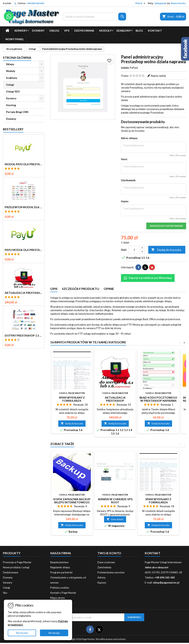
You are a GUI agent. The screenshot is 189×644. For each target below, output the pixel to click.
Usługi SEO (13, 91)
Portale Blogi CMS (17, 112)
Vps (67, 31)
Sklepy (10, 64)
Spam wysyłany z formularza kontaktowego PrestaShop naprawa (72, 402)
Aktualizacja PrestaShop (24, 293)
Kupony (102, 583)
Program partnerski (61, 572)
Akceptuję (54, 633)
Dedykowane (84, 31)
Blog (139, 31)
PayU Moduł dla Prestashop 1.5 (24, 250)
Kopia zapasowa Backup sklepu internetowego (72, 501)
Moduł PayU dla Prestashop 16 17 (24, 164)
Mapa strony (58, 598)
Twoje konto (109, 553)
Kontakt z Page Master (63, 593)
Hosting (11, 105)
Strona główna (17, 57)
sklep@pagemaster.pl (166, 583)
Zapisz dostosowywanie (166, 226)
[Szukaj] (94, 17)
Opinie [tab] (109, 289)
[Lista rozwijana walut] (141, 3)
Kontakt (7, 3)
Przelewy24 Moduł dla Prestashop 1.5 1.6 (24, 207)
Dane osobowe (106, 562)
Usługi (54, 31)
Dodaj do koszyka (166, 250)
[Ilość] (134, 250)
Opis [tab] (54, 289)
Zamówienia (104, 567)
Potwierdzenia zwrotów (111, 572)
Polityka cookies (60, 588)
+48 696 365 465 (35, 3)
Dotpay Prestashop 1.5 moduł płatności (24, 336)
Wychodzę (22, 633)
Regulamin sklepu (60, 567)
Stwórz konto (178, 3)
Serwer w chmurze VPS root (115, 501)
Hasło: (125, 201)
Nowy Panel (15, 39)
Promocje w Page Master (17, 562)
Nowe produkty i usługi (16, 567)
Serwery (21, 31)
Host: (124, 159)
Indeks (125, 68)
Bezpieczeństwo (59, 562)
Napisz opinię (158, 76)
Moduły (105, 31)
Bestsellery (13, 129)
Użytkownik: (128, 180)
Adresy (102, 577)
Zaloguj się (160, 3)
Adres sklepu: (129, 138)
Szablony (124, 31)
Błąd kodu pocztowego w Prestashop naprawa (158, 399)
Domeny (38, 31)
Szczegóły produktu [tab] (81, 289)
